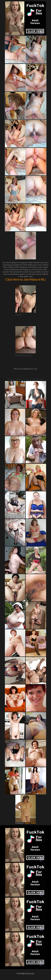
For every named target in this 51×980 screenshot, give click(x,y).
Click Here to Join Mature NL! (26, 279)
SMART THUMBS (30, 823)
